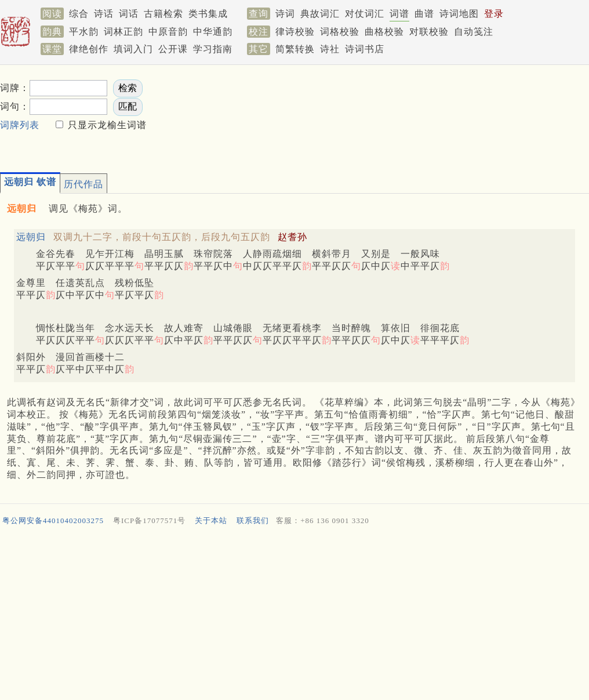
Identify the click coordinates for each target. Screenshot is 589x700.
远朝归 (31, 237)
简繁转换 (295, 49)
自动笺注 (474, 32)
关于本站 (211, 521)
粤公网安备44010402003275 (53, 521)
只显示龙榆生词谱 (106, 125)
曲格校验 (384, 32)
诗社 (330, 49)
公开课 (173, 49)
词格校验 (340, 32)
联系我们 (253, 521)
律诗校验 (295, 32)
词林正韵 (123, 32)
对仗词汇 (365, 14)
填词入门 (133, 49)
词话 (129, 14)
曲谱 (424, 14)
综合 (79, 14)
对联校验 (429, 32)
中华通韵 (213, 32)
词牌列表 (20, 125)
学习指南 (213, 49)
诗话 (104, 14)
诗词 (285, 14)
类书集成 (208, 14)
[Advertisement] (245, 115)
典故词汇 (320, 14)
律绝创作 (89, 49)
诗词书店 (365, 49)
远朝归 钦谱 (30, 182)
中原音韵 (168, 32)
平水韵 (84, 32)
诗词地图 (459, 14)
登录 (494, 14)
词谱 (399, 14)
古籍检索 (163, 14)
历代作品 (83, 184)
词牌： (15, 88)
